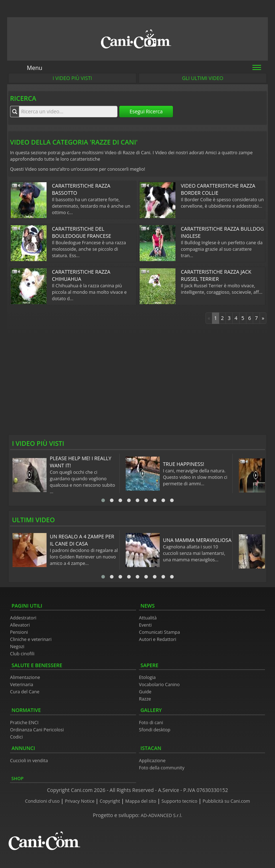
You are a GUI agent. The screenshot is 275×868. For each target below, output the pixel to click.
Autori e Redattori (158, 639)
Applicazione (152, 761)
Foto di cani (151, 723)
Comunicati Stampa (160, 632)
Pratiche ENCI (24, 723)
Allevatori (20, 625)
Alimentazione (25, 677)
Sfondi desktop (155, 730)
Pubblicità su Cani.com (226, 801)
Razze (145, 699)
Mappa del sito (141, 801)
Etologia (147, 677)
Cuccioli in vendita (29, 761)
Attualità (148, 618)
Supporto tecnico (180, 801)
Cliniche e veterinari (31, 639)
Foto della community (162, 768)
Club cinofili (22, 654)
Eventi (145, 625)
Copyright (110, 801)
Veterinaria (22, 685)
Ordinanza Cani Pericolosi (37, 730)
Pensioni (19, 632)
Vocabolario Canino (159, 685)
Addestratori (23, 618)
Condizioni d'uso (43, 801)
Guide (145, 692)
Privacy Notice (80, 801)
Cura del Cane (25, 692)
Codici (16, 737)
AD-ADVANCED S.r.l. (161, 815)
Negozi (17, 647)
